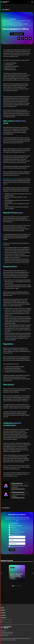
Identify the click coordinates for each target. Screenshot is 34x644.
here (7, 466)
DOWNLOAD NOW (17, 34)
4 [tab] (19, 586)
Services (3, 610)
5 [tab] (21, 586)
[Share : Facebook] (23, 38)
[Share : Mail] (30, 38)
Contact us (4, 618)
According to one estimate (10, 179)
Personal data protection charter (7, 632)
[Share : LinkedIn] (26, 38)
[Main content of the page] (17, 302)
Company (3, 613)
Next (32, 573)
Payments (13, 528)
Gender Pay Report (4, 635)
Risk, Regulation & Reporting (17, 532)
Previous (2, 573)
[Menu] (32, 2)
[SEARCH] (29, 2)
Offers (2, 608)
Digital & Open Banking (16, 525)
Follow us (3, 615)
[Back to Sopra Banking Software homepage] (5, 2)
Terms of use (3, 631)
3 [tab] (17, 586)
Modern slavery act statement (7, 634)
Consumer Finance (15, 530)
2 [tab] (15, 586)
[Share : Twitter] (19, 38)
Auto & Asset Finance (16, 534)
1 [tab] (13, 586)
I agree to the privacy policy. (18, 546)
